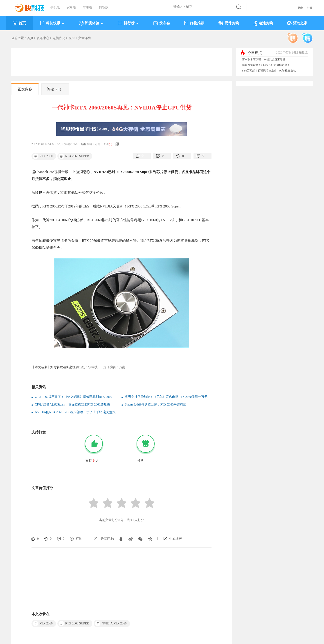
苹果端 (88, 7)
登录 (300, 8)
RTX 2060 (43, 156)
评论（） (55, 89)
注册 (310, 8)
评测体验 (91, 23)
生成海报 (175, 539)
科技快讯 (52, 23)
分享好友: (107, 539)
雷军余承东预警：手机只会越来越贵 (264, 59)
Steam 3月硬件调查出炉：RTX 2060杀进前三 (155, 404)
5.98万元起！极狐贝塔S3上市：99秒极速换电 (269, 71)
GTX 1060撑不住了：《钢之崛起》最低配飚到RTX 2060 (73, 397)
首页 (19, 23)
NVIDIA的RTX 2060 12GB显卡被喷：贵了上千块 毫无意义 (75, 412)
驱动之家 (297, 23)
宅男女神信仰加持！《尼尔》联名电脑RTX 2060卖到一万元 (166, 397)
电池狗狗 (263, 23)
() (110, 144)
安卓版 (71, 7)
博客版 (104, 7)
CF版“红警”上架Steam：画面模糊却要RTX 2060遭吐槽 (72, 404)
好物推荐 (194, 23)
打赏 (79, 539)
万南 (83, 144)
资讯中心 (43, 38)
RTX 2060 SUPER (74, 156)
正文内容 (25, 89)
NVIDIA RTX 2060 (111, 624)
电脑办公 (59, 38)
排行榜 (128, 23)
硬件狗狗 (229, 23)
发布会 (161, 23)
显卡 (72, 38)
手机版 (55, 7)
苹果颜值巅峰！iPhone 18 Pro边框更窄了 (266, 65)
